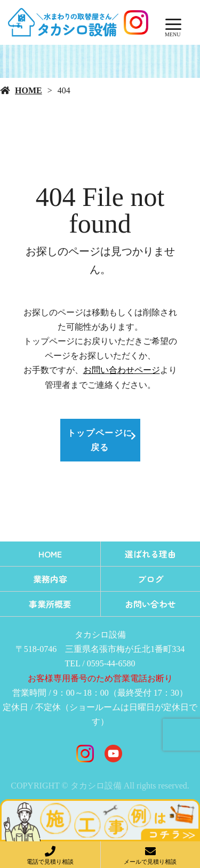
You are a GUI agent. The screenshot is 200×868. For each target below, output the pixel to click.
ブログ (150, 579)
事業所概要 (50, 604)
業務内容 (50, 579)
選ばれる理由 (150, 554)
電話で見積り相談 (50, 862)
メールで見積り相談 (150, 862)
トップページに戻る (100, 440)
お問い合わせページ (122, 370)
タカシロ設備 (100, 635)
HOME (29, 90)
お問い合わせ (150, 604)
